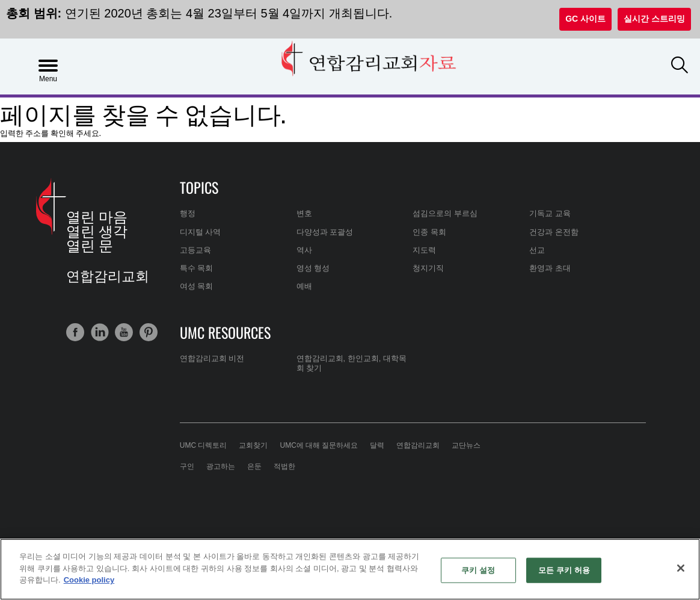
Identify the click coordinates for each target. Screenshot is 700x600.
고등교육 (195, 250)
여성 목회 (197, 286)
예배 (304, 286)
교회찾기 (253, 445)
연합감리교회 (418, 445)
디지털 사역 (201, 232)
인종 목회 (429, 232)
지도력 (424, 250)
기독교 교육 (550, 213)
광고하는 (221, 466)
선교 (537, 250)
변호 (304, 213)
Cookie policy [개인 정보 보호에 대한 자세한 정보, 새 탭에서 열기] (89, 580)
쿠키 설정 (478, 570)
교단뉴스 (466, 445)
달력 (377, 445)
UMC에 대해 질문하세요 (319, 445)
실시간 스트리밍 (654, 19)
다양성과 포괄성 (325, 232)
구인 (187, 466)
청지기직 (428, 268)
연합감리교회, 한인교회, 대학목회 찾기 (352, 363)
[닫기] (681, 568)
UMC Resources (225, 332)
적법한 (284, 466)
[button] (680, 65)
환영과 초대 (550, 268)
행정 (188, 213)
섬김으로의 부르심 (445, 213)
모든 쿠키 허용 (564, 570)
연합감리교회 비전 (212, 358)
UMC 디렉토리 (204, 445)
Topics (199, 187)
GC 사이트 (585, 19)
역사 (304, 250)
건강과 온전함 (554, 232)
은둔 (254, 466)
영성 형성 (313, 268)
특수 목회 (197, 268)
